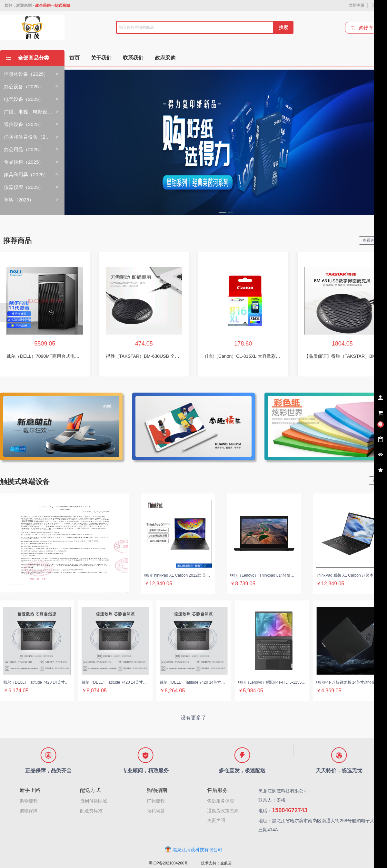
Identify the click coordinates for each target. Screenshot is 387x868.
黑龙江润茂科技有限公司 (193, 850)
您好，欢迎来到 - (37, 5)
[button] (5, 313)
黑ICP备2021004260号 (169, 863)
